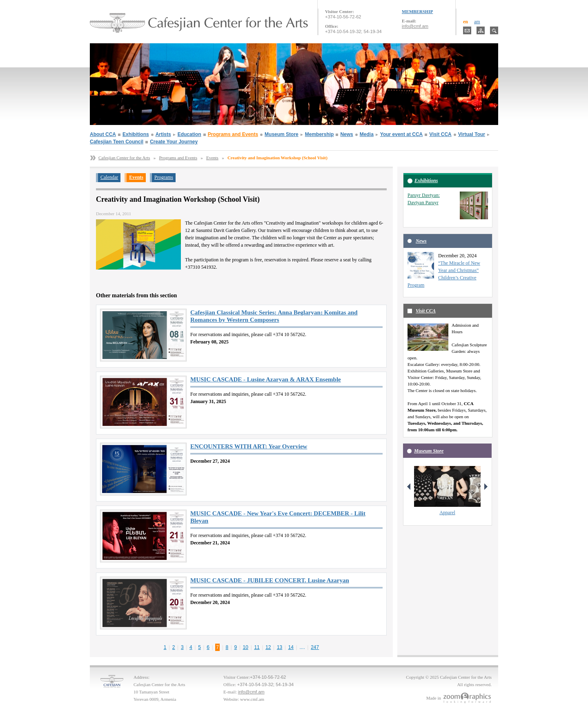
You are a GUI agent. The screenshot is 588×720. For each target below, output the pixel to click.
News (346, 134)
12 (268, 647)
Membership (320, 134)
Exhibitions (136, 134)
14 (291, 647)
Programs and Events (233, 134)
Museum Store (282, 134)
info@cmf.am (415, 26)
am (477, 22)
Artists (163, 134)
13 (280, 647)
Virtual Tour (472, 134)
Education (189, 134)
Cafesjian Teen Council (117, 142)
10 (246, 647)
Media (367, 134)
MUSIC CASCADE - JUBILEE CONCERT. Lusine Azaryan (270, 580)
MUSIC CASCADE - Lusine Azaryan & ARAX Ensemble (266, 379)
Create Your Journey (174, 142)
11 (257, 647)
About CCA (103, 134)
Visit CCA (440, 134)
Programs (164, 177)
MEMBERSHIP (417, 11)
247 (315, 647)
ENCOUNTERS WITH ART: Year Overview (249, 446)
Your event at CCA (401, 134)
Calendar (109, 177)
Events (212, 158)
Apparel (447, 513)
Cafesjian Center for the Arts (124, 158)
